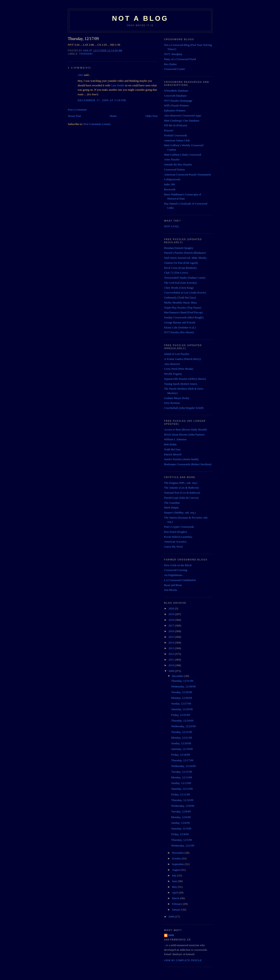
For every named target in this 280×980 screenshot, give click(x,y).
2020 (172, 608)
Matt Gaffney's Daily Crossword (183, 155)
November (178, 853)
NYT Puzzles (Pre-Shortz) (179, 332)
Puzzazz (169, 130)
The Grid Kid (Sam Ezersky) (180, 283)
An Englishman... (174, 575)
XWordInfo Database (176, 91)
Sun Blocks (171, 590)
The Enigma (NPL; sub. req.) (181, 483)
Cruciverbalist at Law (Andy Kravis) (185, 292)
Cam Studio (117, 85)
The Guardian (172, 503)
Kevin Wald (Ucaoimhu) (178, 537)
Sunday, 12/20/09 (181, 743)
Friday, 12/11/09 (180, 794)
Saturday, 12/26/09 (182, 709)
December (178, 676)
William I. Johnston (175, 439)
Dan (171, 935)
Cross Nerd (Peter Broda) (179, 369)
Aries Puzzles (172, 159)
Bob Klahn (170, 444)
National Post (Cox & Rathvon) (182, 493)
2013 (172, 648)
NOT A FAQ (171, 226)
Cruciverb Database (175, 96)
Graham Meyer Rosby (177, 398)
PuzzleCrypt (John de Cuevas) (181, 498)
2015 (172, 637)
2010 (172, 665)
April (175, 892)
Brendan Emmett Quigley (179, 248)
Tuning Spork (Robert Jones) (181, 384)
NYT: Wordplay (173, 54)
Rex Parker (170, 64)
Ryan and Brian (173, 585)
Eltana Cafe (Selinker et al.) (180, 327)
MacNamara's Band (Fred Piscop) (183, 312)
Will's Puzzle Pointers (177, 105)
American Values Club (177, 140)
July (175, 875)
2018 (172, 620)
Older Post (151, 116)
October (177, 858)
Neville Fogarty (173, 374)
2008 (172, 917)
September (178, 864)
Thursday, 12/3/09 (181, 840)
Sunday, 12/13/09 (181, 783)
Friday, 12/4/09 (180, 834)
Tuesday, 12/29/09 (181, 692)
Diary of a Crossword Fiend (180, 59)
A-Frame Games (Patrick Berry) (182, 359)
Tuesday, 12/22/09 (181, 732)
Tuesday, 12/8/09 (181, 811)
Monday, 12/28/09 (181, 698)
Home (113, 116)
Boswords (170, 189)
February (177, 904)
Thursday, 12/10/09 (182, 800)
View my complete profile (183, 960)
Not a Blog (140, 18)
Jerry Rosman (172, 403)
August (176, 870)
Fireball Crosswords (176, 135)
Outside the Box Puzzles (178, 164)
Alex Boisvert (172, 364)
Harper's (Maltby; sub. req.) (180, 513)
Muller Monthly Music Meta (180, 303)
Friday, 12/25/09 (180, 715)
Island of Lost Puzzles (177, 354)
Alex (80, 75)
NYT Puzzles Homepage (178, 101)
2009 (172, 671)
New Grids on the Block (178, 565)
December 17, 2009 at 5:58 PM (102, 100)
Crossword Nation (174, 169)
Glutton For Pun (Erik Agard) (181, 263)
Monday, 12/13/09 (181, 777)
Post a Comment (77, 110)
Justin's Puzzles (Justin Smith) (181, 459)
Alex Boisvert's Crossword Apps (183, 115)
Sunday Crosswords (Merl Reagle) (184, 317)
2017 (172, 625)
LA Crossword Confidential (180, 580)
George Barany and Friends (180, 322)
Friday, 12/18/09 (180, 755)
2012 (172, 654)
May (175, 887)
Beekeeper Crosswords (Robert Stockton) (188, 464)
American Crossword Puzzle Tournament (187, 174)
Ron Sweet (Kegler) (175, 532)
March (176, 898)
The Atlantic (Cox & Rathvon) (181, 488)
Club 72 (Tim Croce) (176, 273)
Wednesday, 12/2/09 (183, 846)
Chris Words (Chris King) (179, 288)
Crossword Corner (175, 69)
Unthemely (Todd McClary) (180, 297)
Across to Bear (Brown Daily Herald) (185, 429)
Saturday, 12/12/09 (182, 789)
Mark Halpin (171, 507)
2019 (172, 614)
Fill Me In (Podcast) (176, 125)
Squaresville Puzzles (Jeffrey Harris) (185, 379)
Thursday (86, 54)
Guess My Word (173, 547)
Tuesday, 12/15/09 (181, 772)
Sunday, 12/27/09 (181, 703)
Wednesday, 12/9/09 (183, 806)
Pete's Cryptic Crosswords (179, 527)
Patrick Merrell (173, 454)
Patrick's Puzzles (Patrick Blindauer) (185, 253)
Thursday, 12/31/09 (182, 681)
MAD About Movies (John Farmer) (184, 434)
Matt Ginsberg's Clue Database (182, 121)
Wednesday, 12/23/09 (183, 726)
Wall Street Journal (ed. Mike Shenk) (185, 258)
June (175, 881)
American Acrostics (175, 542)
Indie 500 (169, 184)
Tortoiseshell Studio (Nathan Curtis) (185, 278)
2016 (172, 631)
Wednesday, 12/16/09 (183, 766)
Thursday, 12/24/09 (182, 721)
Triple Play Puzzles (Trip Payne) (183, 308)
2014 (172, 643)
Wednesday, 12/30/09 (183, 686)
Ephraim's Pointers (175, 110)
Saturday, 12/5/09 (181, 828)
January (177, 910)
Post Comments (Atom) (97, 124)
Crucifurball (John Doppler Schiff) (184, 408)
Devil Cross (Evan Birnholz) (180, 268)
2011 (172, 660)
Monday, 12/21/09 (181, 738)
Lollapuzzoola (172, 179)
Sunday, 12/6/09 (180, 823)
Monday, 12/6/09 (181, 817)
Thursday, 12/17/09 (182, 760)
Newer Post (74, 116)
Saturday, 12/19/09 (182, 749)
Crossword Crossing (176, 570)
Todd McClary (172, 449)
